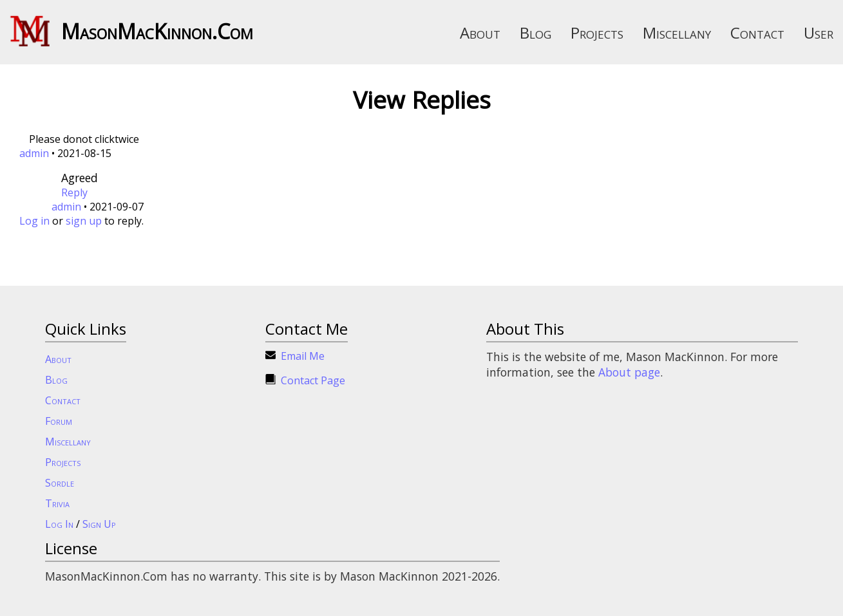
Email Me (303, 356)
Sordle (60, 483)
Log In (59, 524)
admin (34, 153)
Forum (59, 421)
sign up (84, 221)
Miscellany (677, 33)
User (819, 33)
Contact (757, 33)
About (480, 33)
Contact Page (313, 380)
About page (629, 372)
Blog (535, 33)
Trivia (57, 503)
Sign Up (99, 524)
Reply (74, 192)
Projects (597, 33)
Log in (34, 221)
